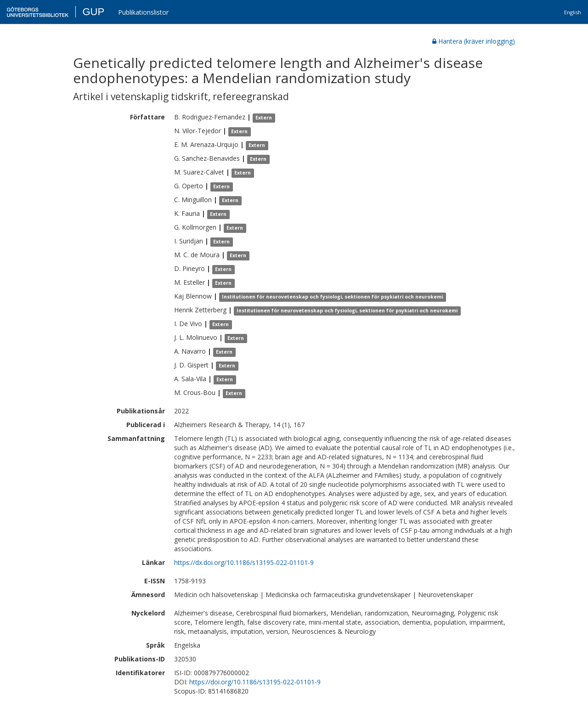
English (573, 12)
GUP (93, 12)
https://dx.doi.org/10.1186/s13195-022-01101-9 (244, 562)
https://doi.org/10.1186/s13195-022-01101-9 (255, 682)
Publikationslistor (143, 12)
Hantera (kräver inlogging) (474, 41)
